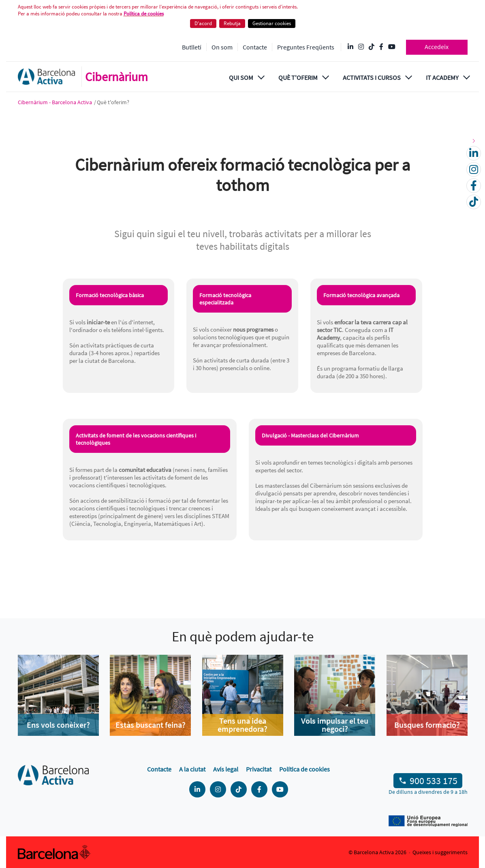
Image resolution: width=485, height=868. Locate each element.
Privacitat (259, 769)
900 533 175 (434, 781)
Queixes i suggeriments (440, 852)
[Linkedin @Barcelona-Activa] (350, 47)
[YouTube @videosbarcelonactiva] (392, 47)
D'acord (203, 23)
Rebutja (232, 23)
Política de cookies (144, 14)
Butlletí (192, 47)
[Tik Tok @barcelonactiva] (372, 47)
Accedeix (437, 47)
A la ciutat (192, 769)
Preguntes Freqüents (306, 47)
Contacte (255, 47)
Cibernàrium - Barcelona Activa (56, 102)
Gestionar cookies (272, 23)
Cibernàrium (116, 77)
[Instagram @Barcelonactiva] (361, 47)
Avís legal (226, 769)
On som (222, 47)
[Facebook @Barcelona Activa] (381, 47)
